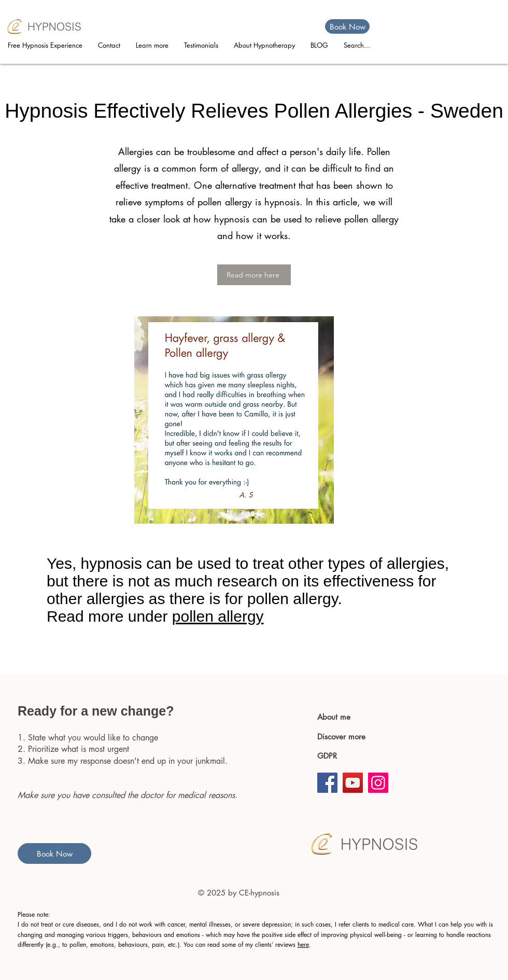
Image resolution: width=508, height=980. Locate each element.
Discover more (343, 737)
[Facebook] (327, 783)
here (303, 944)
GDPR (327, 756)
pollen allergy (218, 616)
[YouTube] (353, 783)
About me (334, 717)
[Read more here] (254, 275)
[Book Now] (347, 26)
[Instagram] (378, 783)
